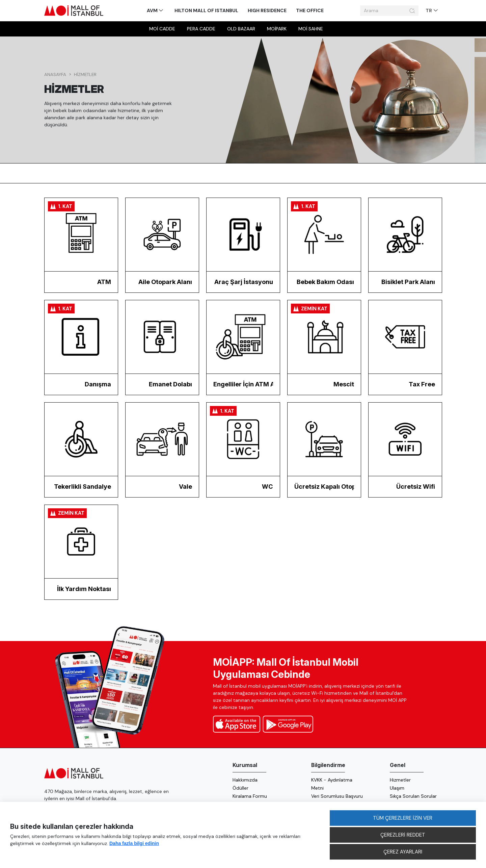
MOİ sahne (311, 29)
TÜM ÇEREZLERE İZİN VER (403, 818)
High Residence (267, 10)
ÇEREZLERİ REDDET (403, 835)
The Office (310, 10)
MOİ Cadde (162, 29)
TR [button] (429, 10)
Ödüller (240, 788)
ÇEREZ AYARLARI (403, 852)
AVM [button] (153, 10)
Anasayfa (55, 74)
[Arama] (384, 11)
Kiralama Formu (250, 796)
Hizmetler (85, 74)
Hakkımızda (245, 780)
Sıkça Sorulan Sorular (413, 796)
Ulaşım (397, 788)
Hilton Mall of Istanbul (206, 10)
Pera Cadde (201, 29)
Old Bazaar (241, 29)
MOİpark (277, 29)
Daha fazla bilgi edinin (134, 843)
